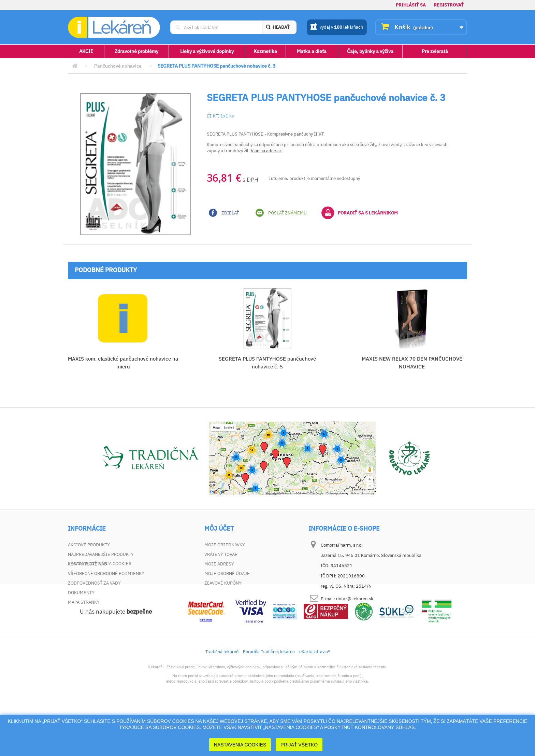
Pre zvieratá (435, 51)
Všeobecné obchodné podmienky (106, 573)
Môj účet (219, 529)
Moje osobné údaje (227, 573)
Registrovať (449, 5)
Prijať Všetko (299, 745)
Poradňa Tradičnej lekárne (269, 700)
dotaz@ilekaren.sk (355, 599)
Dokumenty (81, 593)
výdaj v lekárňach (337, 28)
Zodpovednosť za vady (94, 583)
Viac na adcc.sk (266, 151)
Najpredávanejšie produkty (101, 554)
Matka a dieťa (312, 51)
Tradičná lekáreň (222, 700)
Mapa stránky (84, 602)
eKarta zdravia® (315, 700)
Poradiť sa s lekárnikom (360, 213)
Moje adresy (219, 564)
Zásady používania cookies (100, 612)
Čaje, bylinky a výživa (370, 51)
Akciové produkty (89, 545)
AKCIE (86, 51)
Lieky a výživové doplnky (207, 51)
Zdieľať (224, 213)
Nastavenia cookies (240, 745)
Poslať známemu (281, 213)
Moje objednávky (225, 545)
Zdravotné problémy (136, 51)
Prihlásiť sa (411, 5)
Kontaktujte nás (87, 564)
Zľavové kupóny (223, 583)
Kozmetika (265, 51)
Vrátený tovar (221, 554)
